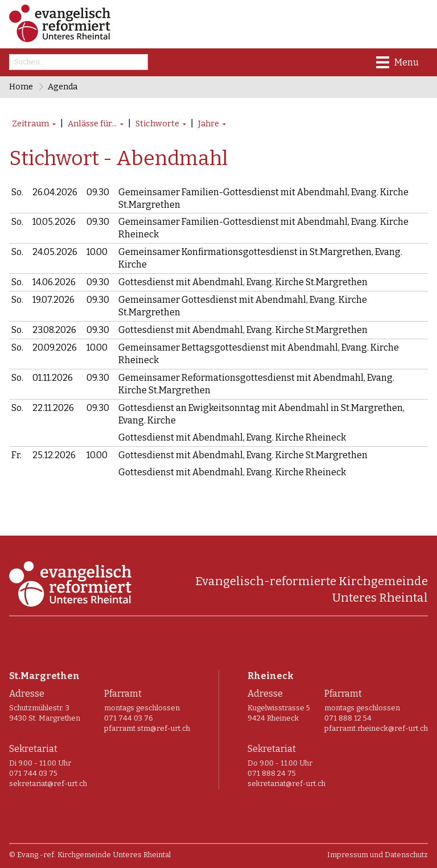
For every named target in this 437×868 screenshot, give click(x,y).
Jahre (209, 124)
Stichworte (157, 124)
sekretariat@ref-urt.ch (48, 775)
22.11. (53, 401)
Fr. (17, 447)
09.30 (98, 192)
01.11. (53, 372)
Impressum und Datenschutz (378, 846)
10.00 (97, 250)
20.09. (55, 343)
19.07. (53, 297)
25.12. (54, 447)
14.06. (54, 280)
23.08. (54, 326)
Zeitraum (30, 124)
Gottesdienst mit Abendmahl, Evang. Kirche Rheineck (232, 430)
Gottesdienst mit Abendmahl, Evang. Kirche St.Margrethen (243, 280)
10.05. (54, 221)
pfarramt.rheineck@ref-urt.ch (376, 720)
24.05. (55, 250)
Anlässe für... (92, 124)
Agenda (63, 87)
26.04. (55, 192)
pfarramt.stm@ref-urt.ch (147, 720)
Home (21, 87)
